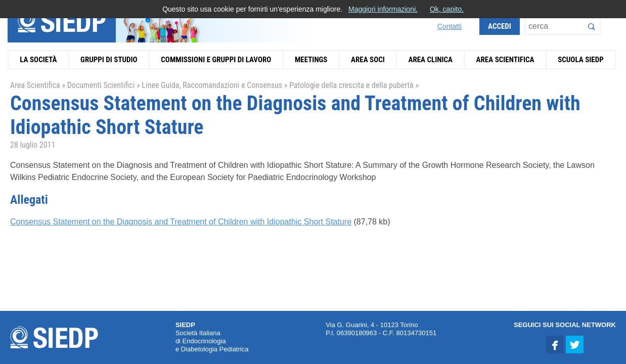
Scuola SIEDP (581, 60)
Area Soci (368, 60)
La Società (38, 60)
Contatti (450, 26)
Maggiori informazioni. (383, 9)
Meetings (311, 60)
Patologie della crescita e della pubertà (351, 85)
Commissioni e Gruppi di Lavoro (216, 60)
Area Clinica (430, 60)
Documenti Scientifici (101, 85)
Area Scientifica (505, 60)
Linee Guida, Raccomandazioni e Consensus (212, 85)
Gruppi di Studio (109, 60)
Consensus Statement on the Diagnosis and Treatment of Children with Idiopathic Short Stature (181, 222)
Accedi (500, 26)
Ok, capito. (447, 9)
